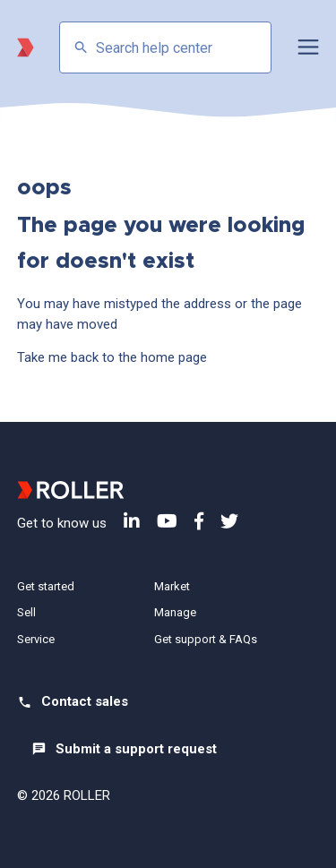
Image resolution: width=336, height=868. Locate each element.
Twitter (229, 521)
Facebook (199, 521)
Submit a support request (136, 749)
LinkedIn (132, 521)
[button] (308, 47)
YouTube (167, 521)
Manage (175, 612)
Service (36, 639)
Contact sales (85, 701)
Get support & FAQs (206, 639)
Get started (46, 586)
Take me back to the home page (112, 357)
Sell (26, 612)
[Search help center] (166, 47)
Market (172, 586)
